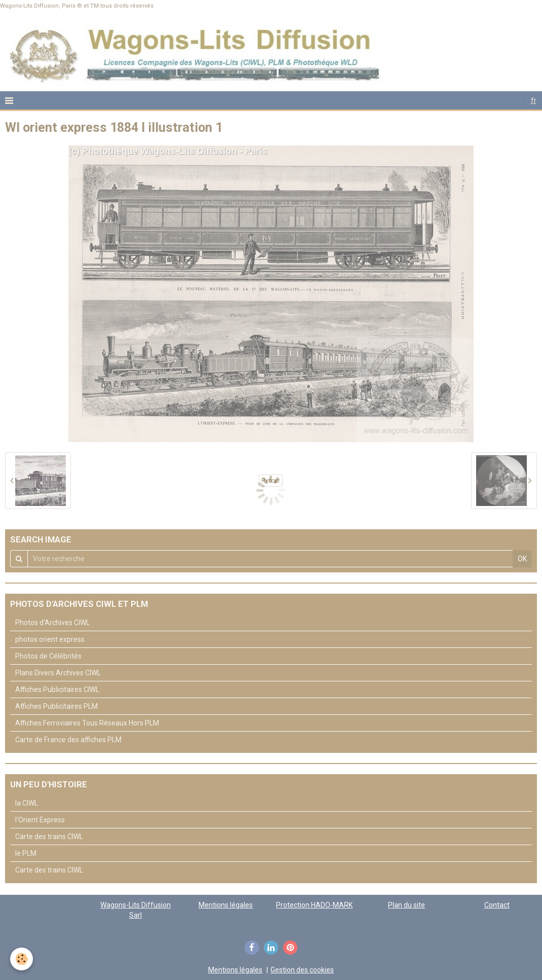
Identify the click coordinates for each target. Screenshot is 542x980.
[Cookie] (22, 959)
